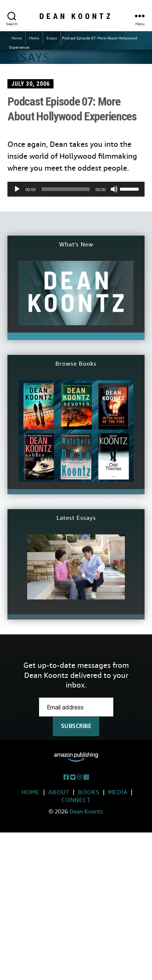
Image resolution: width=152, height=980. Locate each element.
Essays (52, 38)
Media (34, 38)
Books (89, 792)
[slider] (66, 189)
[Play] (17, 189)
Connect (76, 800)
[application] (76, 189)
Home (17, 38)
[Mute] (114, 189)
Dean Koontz (76, 16)
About (59, 792)
